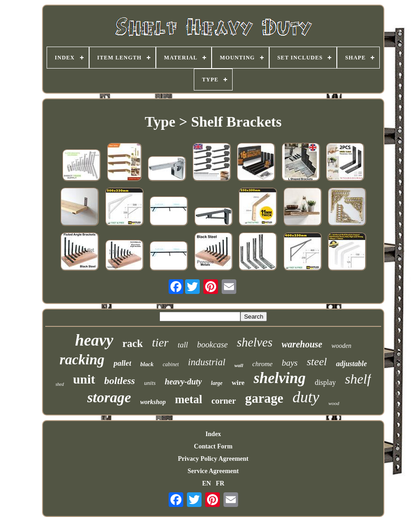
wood (334, 403)
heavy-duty (183, 382)
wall (239, 365)
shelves (255, 342)
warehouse (302, 344)
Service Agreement (213, 471)
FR (220, 483)
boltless (120, 381)
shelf (358, 379)
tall (183, 345)
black (147, 364)
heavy (94, 340)
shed (59, 384)
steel (317, 362)
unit (84, 379)
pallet (122, 363)
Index (213, 434)
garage (264, 398)
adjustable (351, 364)
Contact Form (213, 446)
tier (160, 343)
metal (189, 399)
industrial (207, 362)
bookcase (212, 345)
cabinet (171, 364)
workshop (153, 402)
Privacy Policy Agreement (213, 459)
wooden (341, 346)
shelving (280, 378)
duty (306, 397)
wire (238, 383)
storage (109, 397)
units (150, 383)
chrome (262, 364)
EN (206, 483)
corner (223, 401)
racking (82, 360)
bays (290, 363)
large (217, 383)
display (325, 382)
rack (133, 344)
